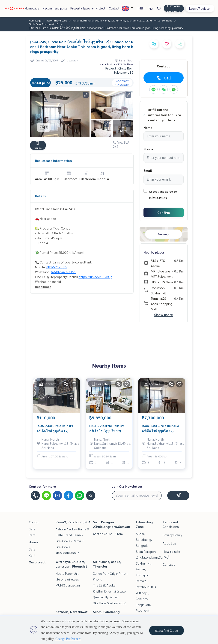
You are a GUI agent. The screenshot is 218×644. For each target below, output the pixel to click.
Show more (163, 315)
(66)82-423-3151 (63, 272)
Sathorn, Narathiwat (72, 612)
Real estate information (53, 160)
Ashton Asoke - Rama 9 (72, 529)
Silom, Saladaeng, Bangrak (144, 540)
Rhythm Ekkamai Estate (109, 591)
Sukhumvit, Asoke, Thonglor (144, 569)
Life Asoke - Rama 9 (70, 541)
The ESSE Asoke (104, 585)
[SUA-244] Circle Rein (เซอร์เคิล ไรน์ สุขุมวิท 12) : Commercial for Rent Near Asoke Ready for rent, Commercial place (57, 428)
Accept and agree (161, 191)
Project (101, 8)
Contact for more (42, 486)
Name (148, 127)
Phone (148, 149)
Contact (114, 8)
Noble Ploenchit (67, 573)
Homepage (32, 8)
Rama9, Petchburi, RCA (73, 522)
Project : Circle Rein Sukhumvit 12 (119, 70)
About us (169, 543)
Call (163, 78)
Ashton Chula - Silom (108, 534)
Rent (32, 535)
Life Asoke (63, 547)
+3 (91, 496)
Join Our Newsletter (127, 486)
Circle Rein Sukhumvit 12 (44, 24)
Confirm (164, 212)
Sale (32, 529)
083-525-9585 (57, 267)
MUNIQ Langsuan (68, 585)
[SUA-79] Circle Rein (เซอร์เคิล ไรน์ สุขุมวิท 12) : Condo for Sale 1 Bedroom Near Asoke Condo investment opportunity (109, 428)
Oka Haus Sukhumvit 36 (110, 603)
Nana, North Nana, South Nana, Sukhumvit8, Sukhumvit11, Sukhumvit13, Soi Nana (122, 20)
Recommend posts (55, 8)
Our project (37, 562)
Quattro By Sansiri (106, 597)
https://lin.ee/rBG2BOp (96, 277)
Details (40, 196)
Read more (43, 287)
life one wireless (67, 579)
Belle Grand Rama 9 (69, 535)
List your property (174, 8)
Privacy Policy (172, 535)
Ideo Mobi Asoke (67, 553)
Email (148, 170)
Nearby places (154, 252)
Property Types (81, 8)
